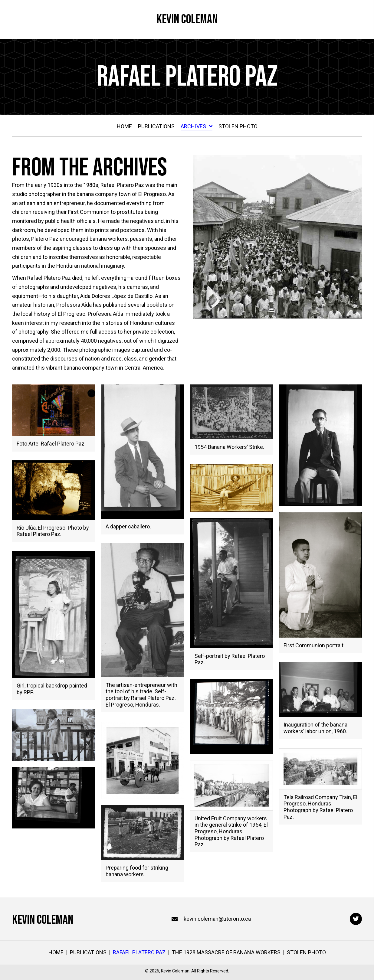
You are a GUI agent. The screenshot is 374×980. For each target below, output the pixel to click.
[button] (356, 919)
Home (56, 952)
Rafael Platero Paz (139, 952)
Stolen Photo (306, 952)
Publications (88, 952)
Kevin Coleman (187, 20)
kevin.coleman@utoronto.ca (217, 919)
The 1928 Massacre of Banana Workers (226, 952)
